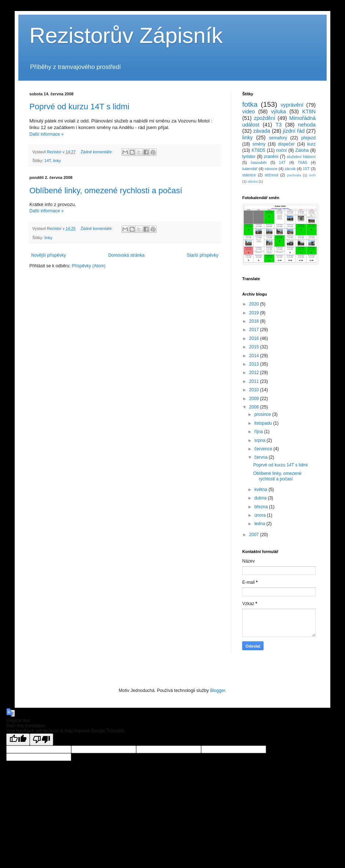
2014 (255, 356)
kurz (311, 144)
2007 (255, 535)
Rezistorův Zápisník (126, 35)
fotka (250, 104)
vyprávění (292, 105)
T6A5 (302, 162)
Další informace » (46, 134)
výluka (278, 111)
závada (262, 131)
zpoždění (265, 118)
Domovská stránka (126, 255)
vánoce (271, 169)
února (261, 515)
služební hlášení (301, 157)
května (262, 490)
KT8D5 (258, 150)
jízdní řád (294, 131)
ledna (260, 524)
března (262, 507)
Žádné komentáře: (97, 152)
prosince (263, 414)
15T (306, 169)
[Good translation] (18, 739)
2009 (255, 399)
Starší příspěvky (203, 255)
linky (57, 161)
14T (48, 161)
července (264, 449)
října (259, 432)
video (248, 111)
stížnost (271, 175)
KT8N (309, 111)
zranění (271, 157)
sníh (312, 175)
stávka (253, 181)
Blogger (217, 691)
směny (259, 144)
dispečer (286, 144)
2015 (255, 347)
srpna (260, 440)
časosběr (259, 162)
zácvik (290, 169)
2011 (255, 381)
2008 (255, 407)
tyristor (249, 157)
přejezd (308, 138)
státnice (249, 175)
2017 (255, 330)
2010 (255, 390)
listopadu (264, 423)
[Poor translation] (41, 739)
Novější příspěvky (49, 255)
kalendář (250, 169)
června (262, 457)
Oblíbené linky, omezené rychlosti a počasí (106, 191)
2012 (255, 373)
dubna (261, 498)
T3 (279, 125)
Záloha (302, 150)
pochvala (294, 175)
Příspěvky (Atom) (88, 266)
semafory (278, 138)
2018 (255, 321)
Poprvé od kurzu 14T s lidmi (79, 107)
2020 (255, 304)
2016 (255, 338)
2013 (255, 364)
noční (281, 150)
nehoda (307, 125)
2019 (255, 313)
